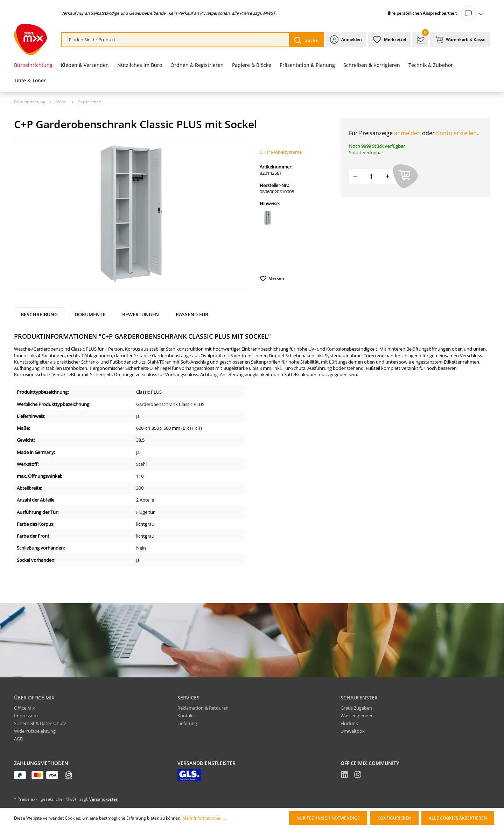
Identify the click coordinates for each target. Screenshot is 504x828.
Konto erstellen (456, 133)
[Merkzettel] (389, 40)
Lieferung (187, 723)
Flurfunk (349, 723)
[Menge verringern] (355, 176)
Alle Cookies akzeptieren (458, 818)
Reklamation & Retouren (203, 708)
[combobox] (176, 40)
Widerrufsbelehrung (35, 731)
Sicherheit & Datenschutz (40, 723)
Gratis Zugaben (356, 708)
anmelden (407, 133)
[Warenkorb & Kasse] (460, 40)
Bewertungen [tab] (141, 314)
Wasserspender (357, 716)
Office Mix (24, 708)
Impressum (26, 716)
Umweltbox (353, 731)
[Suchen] (306, 40)
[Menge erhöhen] (387, 176)
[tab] (39, 315)
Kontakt (186, 716)
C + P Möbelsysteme (281, 152)
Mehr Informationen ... (204, 818)
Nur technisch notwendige (328, 818)
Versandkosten (104, 799)
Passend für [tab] (192, 314)
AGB (18, 739)
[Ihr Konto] (474, 13)
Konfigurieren (394, 818)
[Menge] (371, 176)
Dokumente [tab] (90, 314)
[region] (131, 213)
